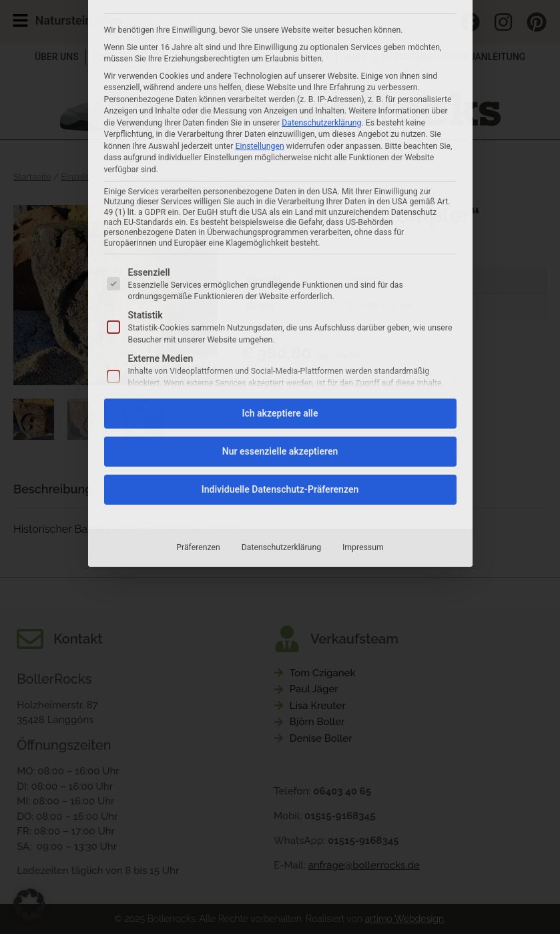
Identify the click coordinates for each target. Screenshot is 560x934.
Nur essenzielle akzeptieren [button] (280, 282)
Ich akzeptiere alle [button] (280, 244)
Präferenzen (198, 379)
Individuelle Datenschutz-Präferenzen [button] (280, 320)
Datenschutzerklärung (281, 379)
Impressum (363, 379)
